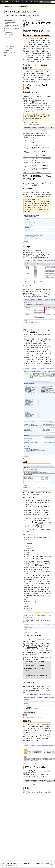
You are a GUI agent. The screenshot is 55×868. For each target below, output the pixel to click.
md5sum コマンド (30, 577)
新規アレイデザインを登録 (33, 355)
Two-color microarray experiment (10, 23)
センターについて (34, 2)
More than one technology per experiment (12, 26)
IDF (5, 43)
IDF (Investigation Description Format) (34, 330)
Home (7, 16)
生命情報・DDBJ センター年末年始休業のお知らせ (17, 6)
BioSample (7, 41)
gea (28, 20)
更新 (5, 55)
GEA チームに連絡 (28, 61)
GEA (44, 345)
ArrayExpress (36, 345)
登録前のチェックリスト (11, 21)
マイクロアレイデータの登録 (11, 29)
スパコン (18, 2)
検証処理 (7, 51)
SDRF (6, 45)
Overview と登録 (8, 49)
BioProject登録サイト (29, 254)
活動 (26, 2)
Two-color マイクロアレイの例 (37, 42)
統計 (23, 2)
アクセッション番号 (9, 53)
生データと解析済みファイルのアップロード (12, 35)
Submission (7, 37)
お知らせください (43, 343)
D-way (25, 96)
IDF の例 (33, 332)
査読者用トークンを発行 (30, 775)
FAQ (29, 16)
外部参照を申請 (38, 258)
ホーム (24, 20)
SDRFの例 (36, 495)
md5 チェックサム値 (9, 47)
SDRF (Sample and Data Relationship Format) (36, 491)
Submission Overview (18, 16)
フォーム (33, 792)
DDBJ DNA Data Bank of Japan (5, 2)
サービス (12, 2)
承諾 (51, 864)
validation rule (34, 735)
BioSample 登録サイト (29, 293)
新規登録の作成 (8, 32)
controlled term (38, 537)
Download (36, 16)
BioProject (7, 39)
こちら (14, 865)
